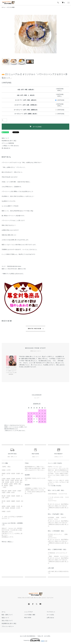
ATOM (29, 618)
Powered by (35, 640)
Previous (15, 34)
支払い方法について (7, 621)
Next (56, 34)
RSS (25, 618)
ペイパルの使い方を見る (55, 486)
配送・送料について (7, 615)
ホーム (3, 7)
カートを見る (50, 615)
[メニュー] (68, 3)
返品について (5, 138)
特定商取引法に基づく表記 (9, 141)
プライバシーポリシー (8, 626)
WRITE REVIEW (35, 329)
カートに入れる (35, 127)
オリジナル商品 (11, 7)
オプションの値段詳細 (8, 143)
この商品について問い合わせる (10, 146)
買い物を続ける (6, 148)
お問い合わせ (50, 618)
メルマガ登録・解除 (30, 615)
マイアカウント (51, 612)
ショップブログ (28, 612)
